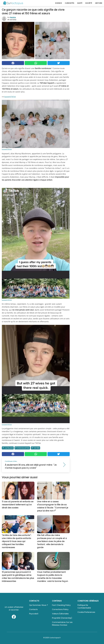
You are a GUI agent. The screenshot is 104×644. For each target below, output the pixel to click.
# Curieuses (8, 448)
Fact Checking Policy (61, 605)
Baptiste (13, 17)
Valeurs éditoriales (60, 614)
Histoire (99, 3)
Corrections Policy (60, 609)
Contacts (33, 609)
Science (58, 3)
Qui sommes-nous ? (38, 605)
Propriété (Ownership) (62, 618)
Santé (80, 3)
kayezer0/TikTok (10, 97)
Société (89, 3)
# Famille (35, 448)
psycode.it (34, 614)
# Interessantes (22, 448)
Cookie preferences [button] (86, 612)
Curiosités (70, 3)
